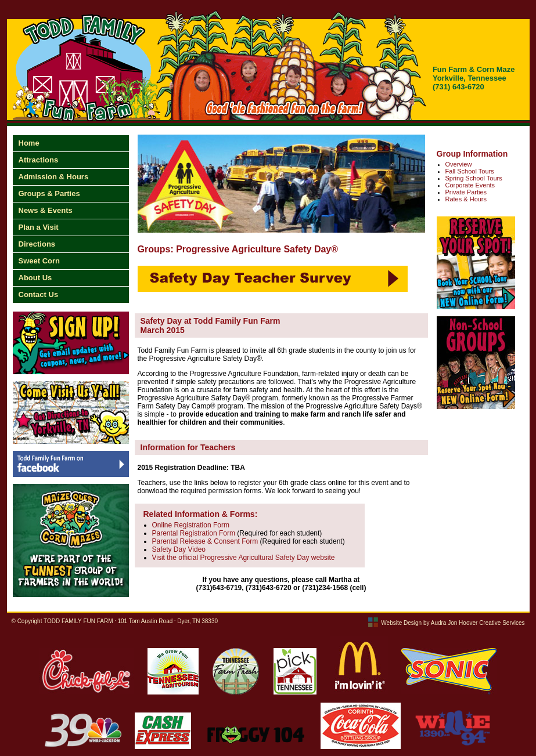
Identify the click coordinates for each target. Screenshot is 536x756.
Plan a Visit (39, 227)
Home (29, 143)
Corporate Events (470, 185)
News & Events (46, 210)
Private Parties (466, 192)
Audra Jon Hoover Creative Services (478, 623)
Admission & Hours (54, 177)
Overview (459, 164)
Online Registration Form (191, 525)
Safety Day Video (179, 549)
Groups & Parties (49, 193)
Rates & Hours (466, 199)
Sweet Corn (39, 261)
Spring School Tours (474, 178)
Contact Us (39, 294)
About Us (35, 278)
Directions (37, 244)
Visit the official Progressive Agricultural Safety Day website (244, 558)
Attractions (39, 160)
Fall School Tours (470, 171)
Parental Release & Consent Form (205, 541)
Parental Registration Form (194, 533)
